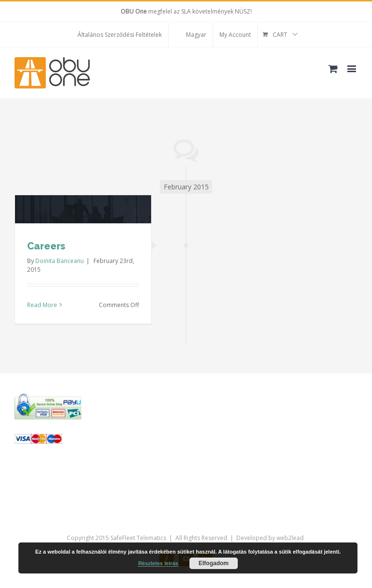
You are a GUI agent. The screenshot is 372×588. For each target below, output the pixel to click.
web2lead (290, 538)
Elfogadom (214, 563)
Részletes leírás (158, 563)
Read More (42, 305)
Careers (46, 246)
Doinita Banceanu (60, 261)
